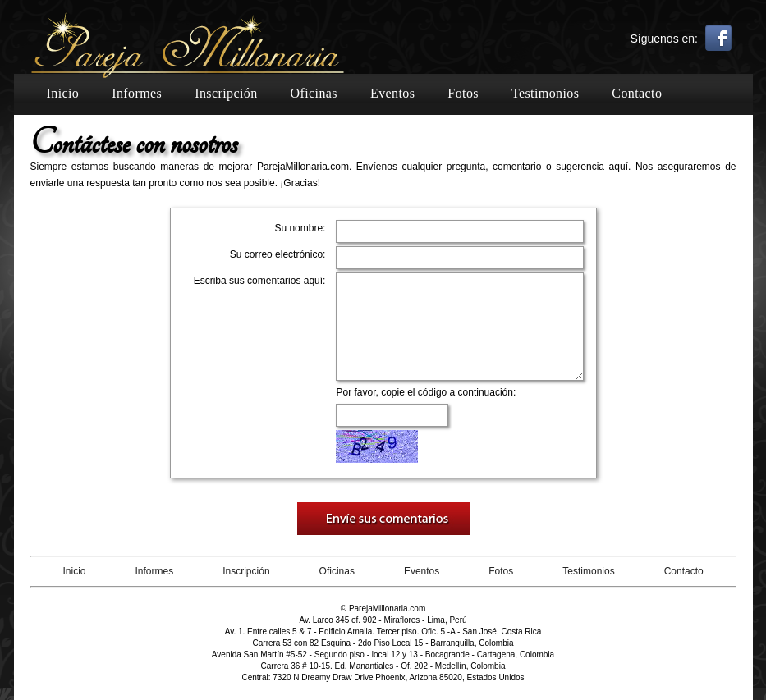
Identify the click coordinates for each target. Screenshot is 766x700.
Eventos (392, 93)
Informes (137, 93)
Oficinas (314, 93)
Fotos (463, 93)
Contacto (637, 93)
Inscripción (226, 93)
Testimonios (545, 93)
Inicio (63, 93)
